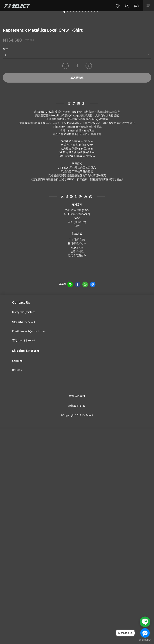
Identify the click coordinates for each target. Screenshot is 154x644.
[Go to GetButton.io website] (145, 640)
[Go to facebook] (145, 633)
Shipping (17, 361)
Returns (17, 370)
